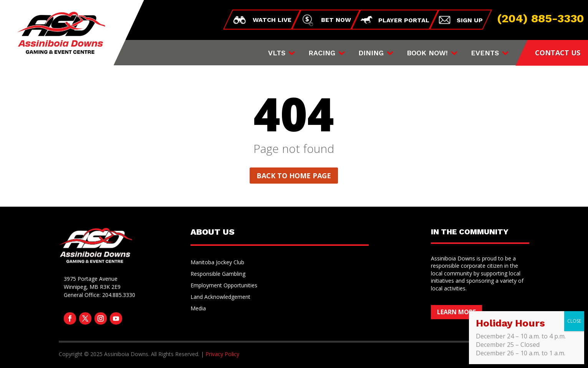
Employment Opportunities (224, 286)
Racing (322, 54)
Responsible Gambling (218, 274)
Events (485, 54)
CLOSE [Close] (574, 321)
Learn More (456, 312)
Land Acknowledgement (220, 297)
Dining (371, 54)
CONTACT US (558, 53)
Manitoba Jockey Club (217, 263)
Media (198, 309)
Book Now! (427, 54)
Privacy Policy (222, 354)
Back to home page (294, 176)
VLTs (277, 54)
